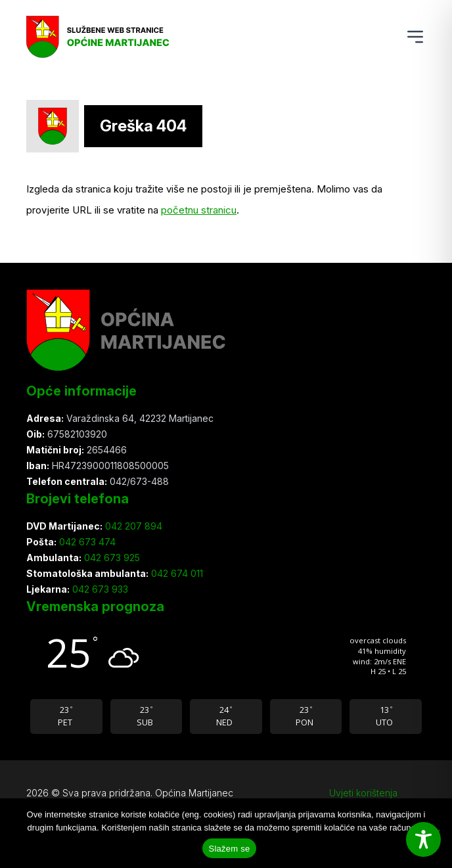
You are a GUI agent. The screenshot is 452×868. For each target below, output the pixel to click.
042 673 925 (111, 558)
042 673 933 (99, 589)
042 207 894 (132, 526)
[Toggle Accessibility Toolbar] (423, 839)
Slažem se (230, 849)
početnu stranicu (199, 210)
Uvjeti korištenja (363, 793)
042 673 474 (86, 542)
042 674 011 (176, 573)
